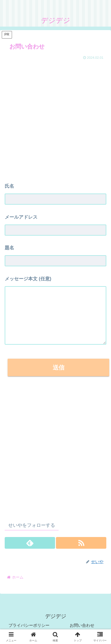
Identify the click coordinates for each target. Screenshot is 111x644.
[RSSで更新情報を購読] (81, 543)
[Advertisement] (55, 119)
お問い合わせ (82, 625)
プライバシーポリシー (29, 625)
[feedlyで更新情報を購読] (30, 543)
